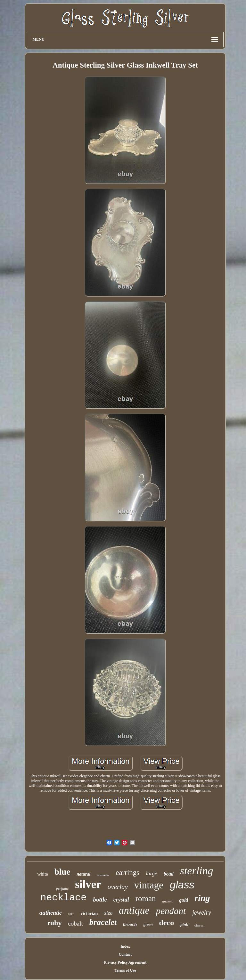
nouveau (103, 875)
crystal (121, 900)
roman (146, 898)
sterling (197, 871)
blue (62, 872)
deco (167, 923)
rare (71, 914)
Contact (125, 954)
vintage (149, 885)
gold (184, 900)
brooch (130, 924)
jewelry (202, 912)
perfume (62, 888)
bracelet (103, 922)
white (42, 874)
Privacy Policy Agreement (125, 962)
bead (169, 874)
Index (125, 946)
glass (182, 885)
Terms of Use (125, 970)
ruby (54, 923)
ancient (168, 901)
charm (199, 925)
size (108, 913)
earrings (127, 873)
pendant (171, 911)
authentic (51, 913)
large (151, 874)
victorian (89, 914)
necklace (63, 898)
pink (184, 924)
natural (83, 874)
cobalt (75, 923)
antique (134, 910)
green (148, 924)
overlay (118, 887)
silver (88, 884)
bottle (100, 899)
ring (202, 898)
